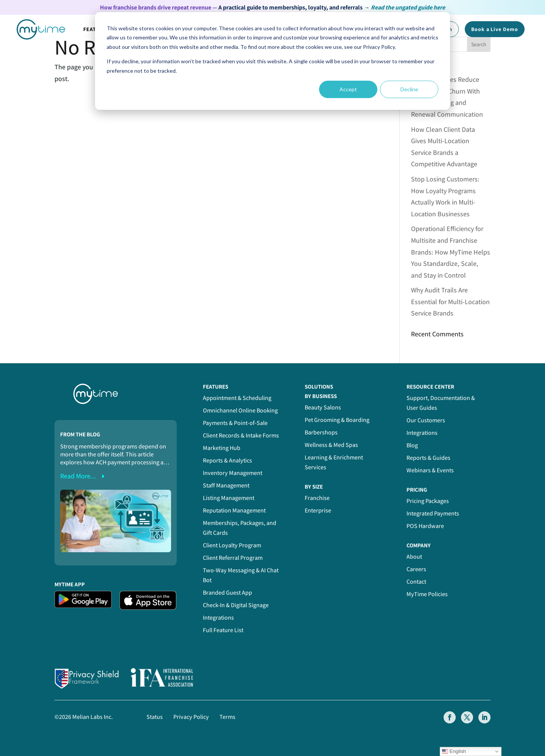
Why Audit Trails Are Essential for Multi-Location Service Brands (450, 301)
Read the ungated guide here (408, 7)
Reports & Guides (428, 458)
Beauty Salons (323, 407)
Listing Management (229, 498)
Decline (409, 89)
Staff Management (226, 485)
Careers (416, 569)
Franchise (317, 498)
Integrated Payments (433, 513)
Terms (227, 717)
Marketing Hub (222, 448)
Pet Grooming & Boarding (337, 420)
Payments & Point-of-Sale (235, 423)
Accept (348, 89)
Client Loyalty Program (232, 545)
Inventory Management (233, 473)
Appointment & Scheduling (237, 398)
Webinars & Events (430, 470)
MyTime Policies (427, 594)
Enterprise (318, 510)
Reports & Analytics (227, 460)
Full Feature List (223, 630)
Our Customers (426, 420)
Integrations (218, 618)
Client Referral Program (233, 558)
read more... (78, 476)
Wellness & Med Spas (331, 445)
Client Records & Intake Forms (241, 435)
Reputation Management (234, 510)
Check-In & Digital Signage (236, 605)
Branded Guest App (227, 593)
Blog (412, 445)
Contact (416, 582)
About (414, 557)
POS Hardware (425, 526)
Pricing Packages (428, 501)
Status (155, 717)
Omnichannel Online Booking (240, 410)
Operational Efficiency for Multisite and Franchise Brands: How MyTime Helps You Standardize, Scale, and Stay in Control (451, 252)
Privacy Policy (191, 717)
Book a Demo (495, 29)
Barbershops (321, 432)
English (454, 751)
